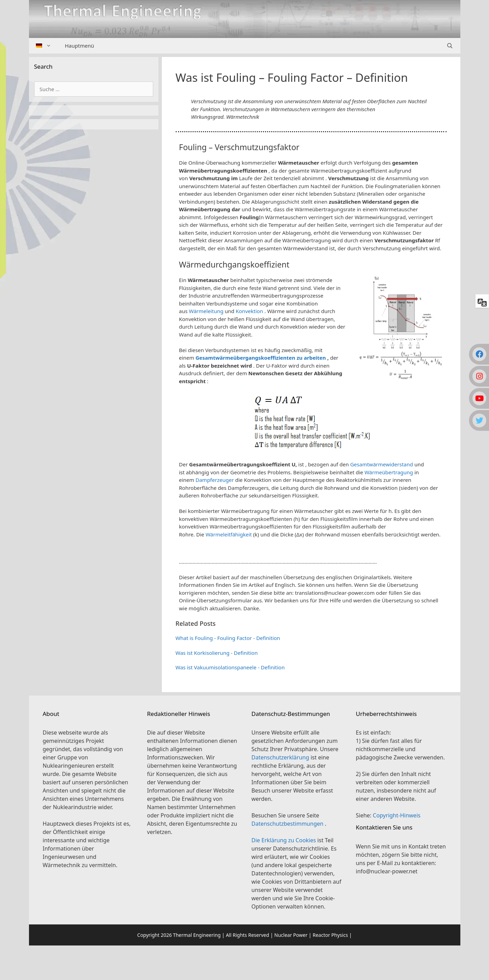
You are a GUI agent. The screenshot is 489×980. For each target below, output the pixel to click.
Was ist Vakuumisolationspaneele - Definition (230, 667)
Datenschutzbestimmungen (288, 824)
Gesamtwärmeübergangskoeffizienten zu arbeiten (261, 358)
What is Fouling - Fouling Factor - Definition (228, 638)
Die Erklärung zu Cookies (285, 840)
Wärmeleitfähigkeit (229, 534)
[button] (311, 552)
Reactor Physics (330, 935)
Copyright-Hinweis (397, 815)
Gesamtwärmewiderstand (382, 464)
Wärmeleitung (206, 311)
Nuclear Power (291, 935)
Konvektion (249, 311)
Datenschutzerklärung (281, 757)
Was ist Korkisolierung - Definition (217, 653)
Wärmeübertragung (389, 472)
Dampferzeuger (215, 480)
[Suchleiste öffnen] (450, 46)
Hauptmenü (79, 46)
